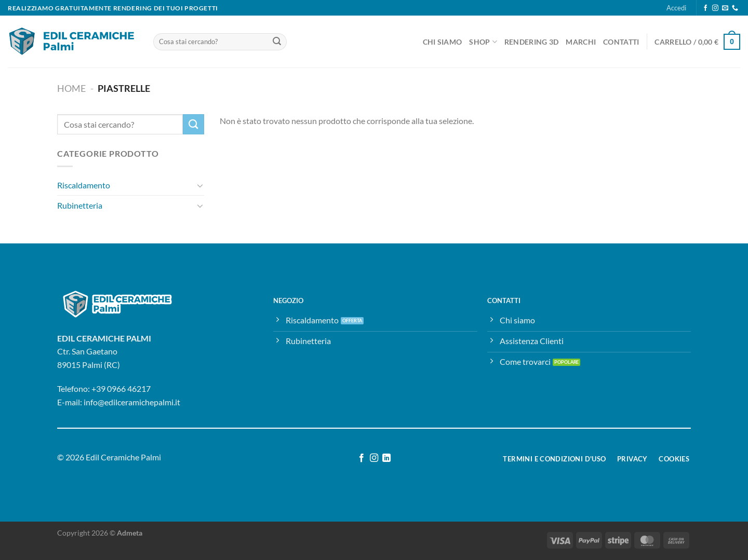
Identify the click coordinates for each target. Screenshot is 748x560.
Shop (483, 42)
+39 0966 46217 (121, 388)
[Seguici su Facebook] (705, 8)
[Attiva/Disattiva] (200, 185)
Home (71, 88)
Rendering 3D (531, 42)
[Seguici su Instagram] (715, 8)
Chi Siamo (443, 42)
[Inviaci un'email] (725, 8)
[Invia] (277, 42)
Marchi (581, 42)
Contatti (621, 42)
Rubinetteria (80, 205)
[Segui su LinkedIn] (386, 458)
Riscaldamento (84, 186)
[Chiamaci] (735, 8)
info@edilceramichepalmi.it (132, 402)
